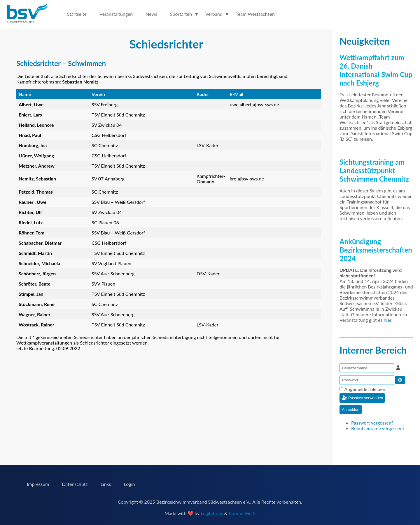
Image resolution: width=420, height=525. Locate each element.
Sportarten (181, 14)
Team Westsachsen (255, 14)
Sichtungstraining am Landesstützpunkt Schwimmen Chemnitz (374, 170)
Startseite (77, 14)
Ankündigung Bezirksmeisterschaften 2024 (376, 250)
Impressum (38, 484)
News (151, 14)
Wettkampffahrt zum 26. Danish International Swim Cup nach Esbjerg (376, 70)
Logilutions (212, 513)
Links (106, 484)
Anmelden (351, 410)
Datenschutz (75, 484)
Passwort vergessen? (372, 423)
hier (387, 320)
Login (129, 484)
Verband (214, 14)
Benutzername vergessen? (378, 428)
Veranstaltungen (116, 14)
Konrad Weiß (242, 513)
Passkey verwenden (362, 398)
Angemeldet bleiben (365, 389)
